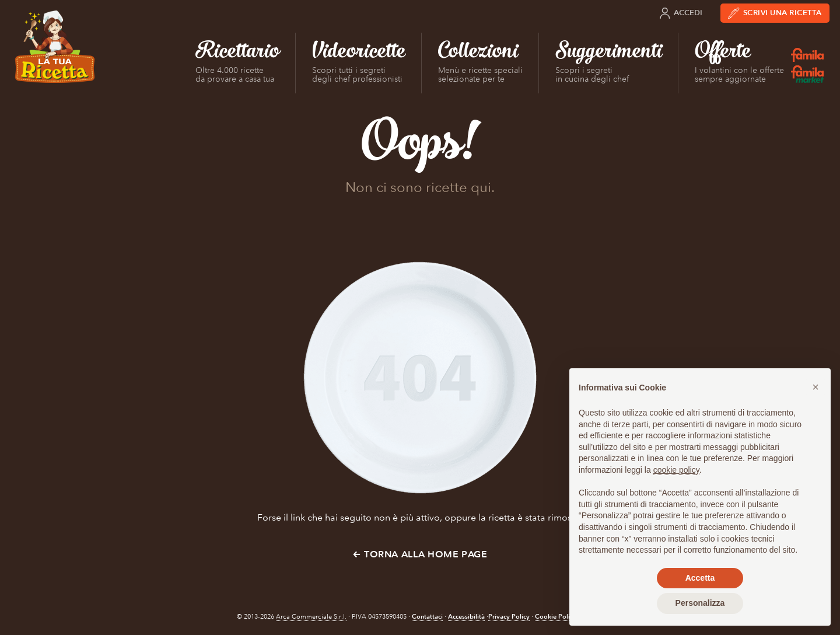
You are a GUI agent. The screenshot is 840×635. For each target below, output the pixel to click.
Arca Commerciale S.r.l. (311, 617)
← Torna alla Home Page (420, 554)
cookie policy (676, 470)
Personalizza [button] (700, 603)
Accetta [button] (700, 578)
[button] (815, 387)
